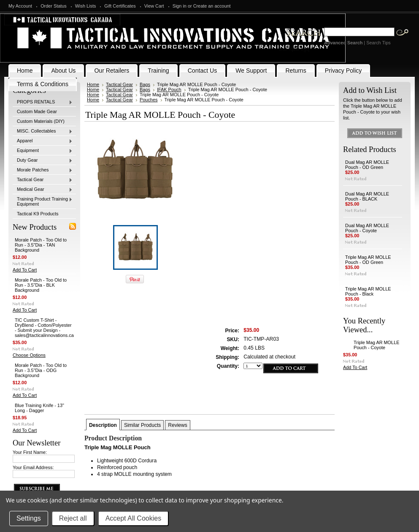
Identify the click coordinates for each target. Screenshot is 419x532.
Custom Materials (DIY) (41, 121)
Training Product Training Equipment (43, 201)
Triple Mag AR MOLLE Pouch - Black (368, 291)
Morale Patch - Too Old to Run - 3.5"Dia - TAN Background (41, 245)
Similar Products (142, 425)
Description (103, 425)
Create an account (212, 6)
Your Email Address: (33, 467)
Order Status (54, 6)
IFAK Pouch (169, 90)
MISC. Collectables (43, 131)
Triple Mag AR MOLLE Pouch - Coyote (376, 345)
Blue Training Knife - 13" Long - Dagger (39, 408)
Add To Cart (25, 270)
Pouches (149, 100)
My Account (20, 6)
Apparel (43, 141)
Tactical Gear (43, 180)
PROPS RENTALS (43, 102)
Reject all (73, 518)
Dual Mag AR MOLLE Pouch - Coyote (367, 228)
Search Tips (378, 43)
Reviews (177, 425)
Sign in (180, 6)
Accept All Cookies (134, 518)
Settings (29, 518)
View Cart (154, 6)
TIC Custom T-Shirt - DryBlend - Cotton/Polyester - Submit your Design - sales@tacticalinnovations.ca (44, 328)
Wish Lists (86, 6)
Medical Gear (43, 190)
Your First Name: (30, 452)
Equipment (43, 151)
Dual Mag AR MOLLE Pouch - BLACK (367, 196)
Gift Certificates (120, 6)
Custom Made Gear (37, 111)
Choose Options (29, 355)
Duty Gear (43, 160)
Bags (145, 84)
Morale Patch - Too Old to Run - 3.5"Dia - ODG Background (41, 370)
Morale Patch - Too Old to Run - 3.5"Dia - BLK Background (41, 285)
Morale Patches (43, 170)
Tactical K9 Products (38, 214)
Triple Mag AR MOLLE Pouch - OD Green (368, 260)
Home (93, 84)
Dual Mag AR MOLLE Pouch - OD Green (367, 165)
